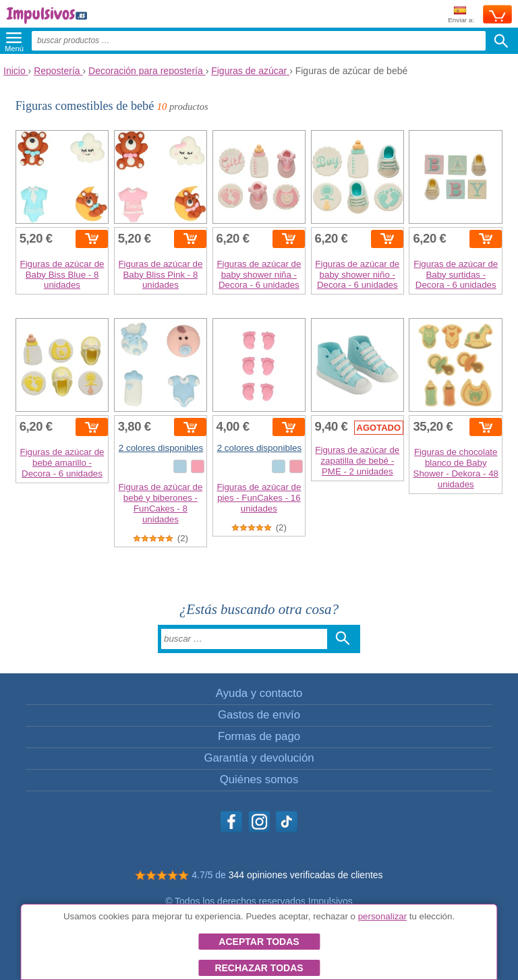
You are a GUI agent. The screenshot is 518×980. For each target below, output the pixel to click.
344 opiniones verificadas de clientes (306, 875)
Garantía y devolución (259, 758)
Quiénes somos (259, 779)
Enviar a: (461, 15)
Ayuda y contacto (259, 693)
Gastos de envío (259, 715)
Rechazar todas (259, 968)
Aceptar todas (259, 942)
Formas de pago (259, 736)
